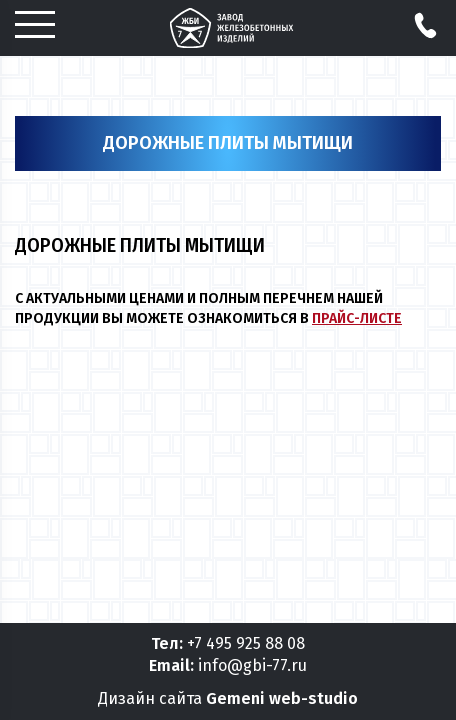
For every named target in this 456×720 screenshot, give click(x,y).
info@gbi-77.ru (252, 665)
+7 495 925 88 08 (246, 643)
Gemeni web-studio (282, 698)
